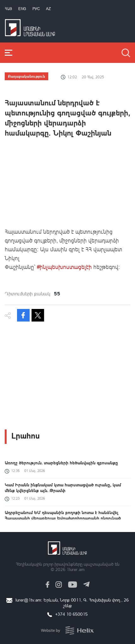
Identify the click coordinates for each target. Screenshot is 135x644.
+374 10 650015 (71, 614)
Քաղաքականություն (26, 76)
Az (48, 9)
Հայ (8, 9)
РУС (36, 9)
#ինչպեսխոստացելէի (64, 267)
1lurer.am (76, 569)
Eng (22, 9)
